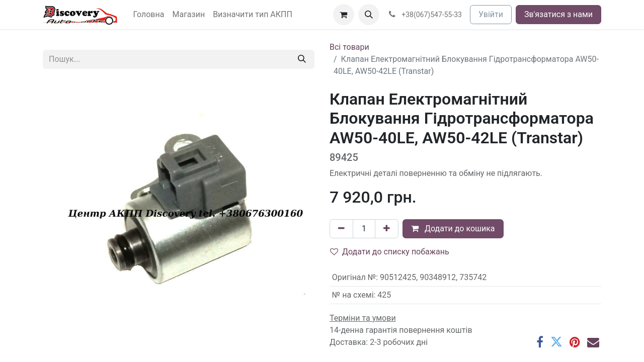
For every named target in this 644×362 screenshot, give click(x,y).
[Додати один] (387, 229)
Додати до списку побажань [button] (390, 252)
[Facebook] (540, 342)
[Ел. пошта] (593, 342)
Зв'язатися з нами (558, 14)
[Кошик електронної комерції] (344, 15)
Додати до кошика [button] (453, 229)
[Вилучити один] (341, 229)
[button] (369, 15)
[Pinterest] (575, 342)
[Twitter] (556, 342)
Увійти (491, 14)
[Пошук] (302, 59)
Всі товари (349, 47)
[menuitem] (149, 15)
